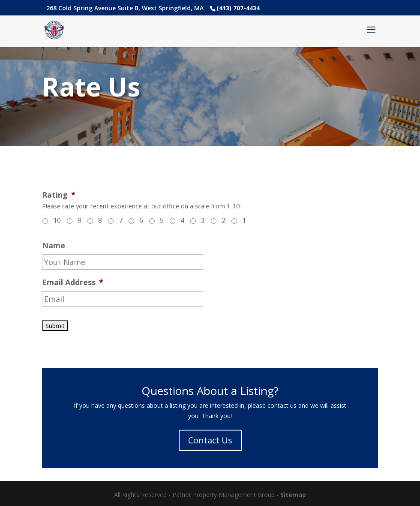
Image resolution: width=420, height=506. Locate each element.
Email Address (73, 282)
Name (54, 245)
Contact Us (210, 440)
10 (57, 220)
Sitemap (293, 495)
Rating (59, 195)
